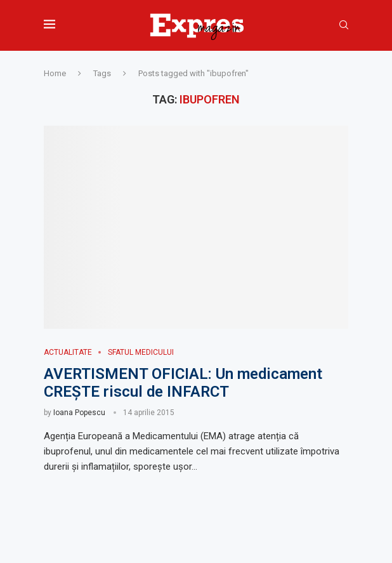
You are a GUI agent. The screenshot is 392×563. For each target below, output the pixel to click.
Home (55, 73)
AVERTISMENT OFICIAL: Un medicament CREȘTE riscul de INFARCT (183, 383)
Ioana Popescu (79, 413)
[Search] (344, 25)
